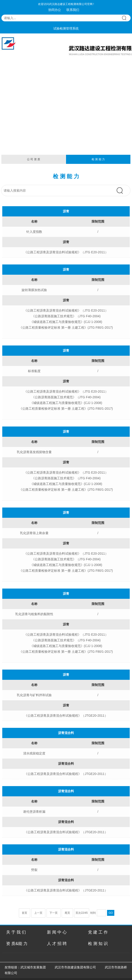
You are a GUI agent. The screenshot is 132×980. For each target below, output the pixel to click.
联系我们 (73, 10)
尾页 (67, 913)
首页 (24, 913)
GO (111, 913)
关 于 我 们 (16, 932)
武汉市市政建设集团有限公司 (75, 967)
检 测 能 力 (98, 159)
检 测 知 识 (98, 944)
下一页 (54, 913)
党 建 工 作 (98, 932)
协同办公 (55, 10)
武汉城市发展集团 (33, 967)
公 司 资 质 (34, 159)
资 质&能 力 (17, 944)
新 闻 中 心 (57, 932)
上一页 (38, 913)
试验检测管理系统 (66, 28)
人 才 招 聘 (57, 944)
